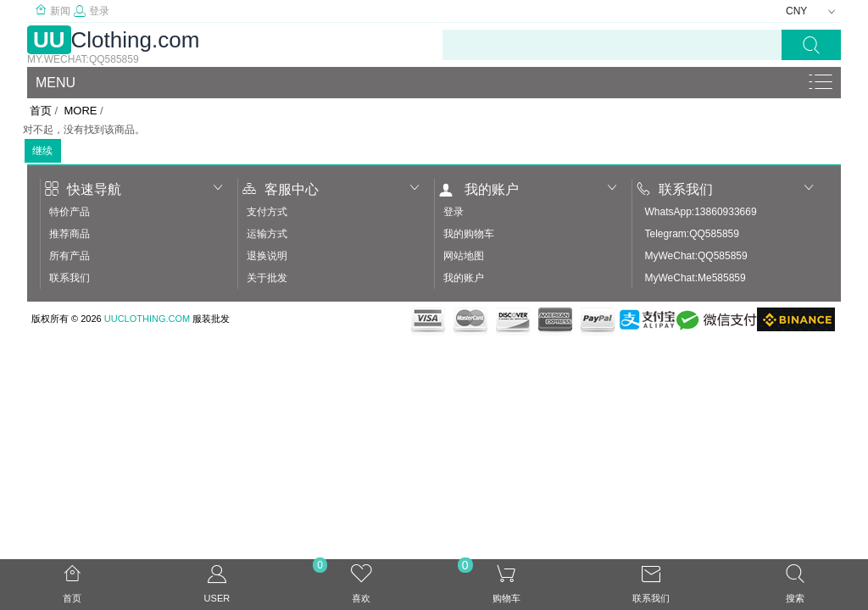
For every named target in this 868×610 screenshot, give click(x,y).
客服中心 (281, 189)
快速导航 (83, 189)
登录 (92, 11)
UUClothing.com (147, 319)
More (80, 111)
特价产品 (70, 212)
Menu (56, 83)
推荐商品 (70, 234)
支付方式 (267, 212)
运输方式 (267, 234)
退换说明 (267, 256)
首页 (41, 111)
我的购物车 (469, 234)
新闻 (53, 11)
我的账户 (479, 189)
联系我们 (70, 278)
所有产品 (70, 256)
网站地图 (464, 256)
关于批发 (267, 278)
